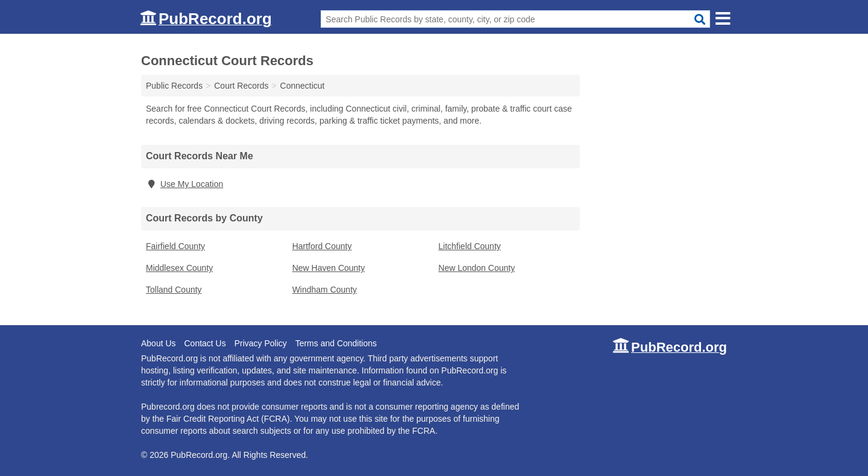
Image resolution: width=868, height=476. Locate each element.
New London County (476, 268)
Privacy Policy (261, 343)
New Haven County (329, 268)
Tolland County (174, 290)
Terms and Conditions (336, 343)
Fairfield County (175, 246)
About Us (159, 343)
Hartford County (322, 246)
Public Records (174, 86)
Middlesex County (179, 268)
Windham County (325, 290)
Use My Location (184, 184)
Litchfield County (470, 246)
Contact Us (205, 343)
